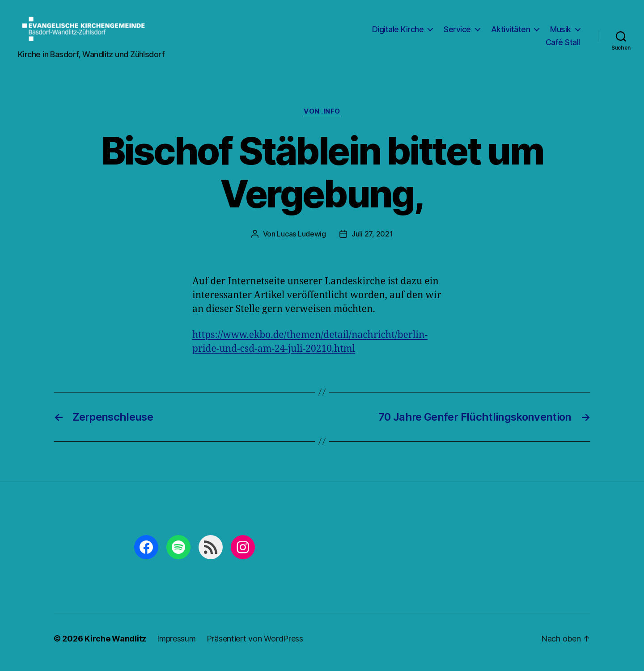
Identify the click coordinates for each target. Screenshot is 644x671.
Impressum (176, 646)
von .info (322, 119)
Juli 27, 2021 (372, 241)
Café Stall (563, 46)
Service (457, 33)
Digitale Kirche (398, 33)
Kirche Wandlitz (115, 646)
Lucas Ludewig (301, 241)
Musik (561, 33)
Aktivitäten (511, 33)
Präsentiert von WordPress (255, 646)
